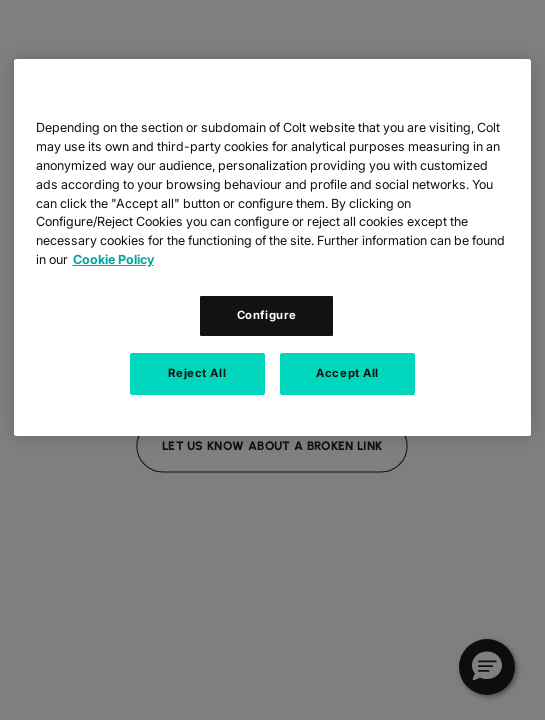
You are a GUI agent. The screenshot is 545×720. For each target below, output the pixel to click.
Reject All (197, 373)
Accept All (347, 373)
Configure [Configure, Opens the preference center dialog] (267, 315)
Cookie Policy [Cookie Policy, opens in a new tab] (113, 259)
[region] (273, 247)
